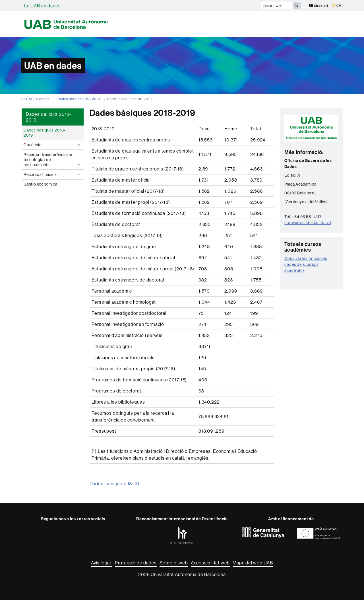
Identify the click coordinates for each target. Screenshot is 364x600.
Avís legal (102, 563)
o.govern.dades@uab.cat (308, 223)
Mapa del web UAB (253, 563)
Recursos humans (52, 174)
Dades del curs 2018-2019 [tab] (49, 117)
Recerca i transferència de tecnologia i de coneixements (52, 160)
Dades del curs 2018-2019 (79, 99)
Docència (52, 145)
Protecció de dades (136, 563)
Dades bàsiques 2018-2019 (45, 133)
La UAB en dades (43, 6)
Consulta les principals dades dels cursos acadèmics (306, 264)
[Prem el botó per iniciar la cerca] (297, 6)
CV (336, 6)
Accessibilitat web (210, 563)
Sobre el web (174, 563)
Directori (319, 6)
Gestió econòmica (41, 184)
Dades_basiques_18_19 (114, 484)
